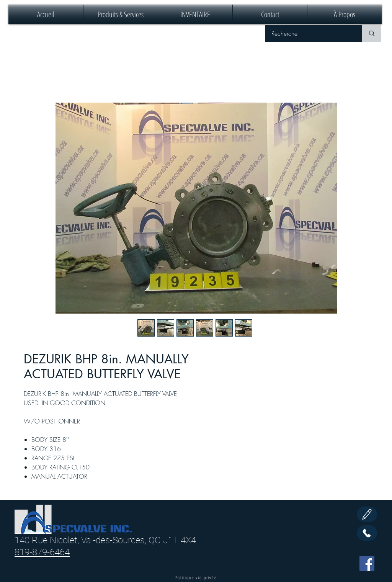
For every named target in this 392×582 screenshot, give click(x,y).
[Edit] (367, 514)
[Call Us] (367, 533)
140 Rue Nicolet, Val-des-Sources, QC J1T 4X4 (105, 540)
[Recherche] (309, 34)
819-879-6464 (42, 552)
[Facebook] (367, 563)
